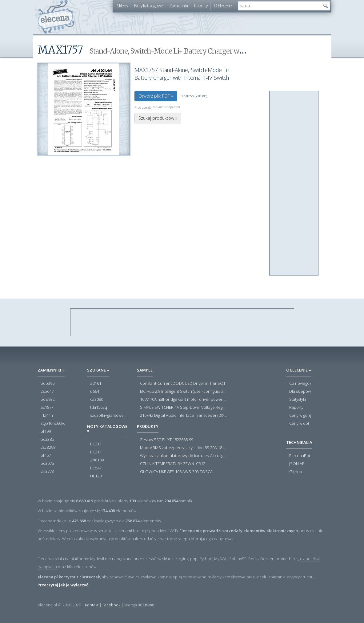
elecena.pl (56, 17)
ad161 (96, 384)
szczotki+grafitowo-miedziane (109, 416)
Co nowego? (300, 384)
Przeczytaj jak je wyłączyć (63, 585)
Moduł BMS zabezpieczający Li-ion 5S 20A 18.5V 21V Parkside (184, 448)
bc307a (47, 464)
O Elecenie (223, 6)
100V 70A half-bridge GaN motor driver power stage (184, 400)
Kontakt (92, 605)
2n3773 (47, 472)
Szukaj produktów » (158, 118)
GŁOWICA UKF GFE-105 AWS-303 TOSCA (176, 472)
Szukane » (98, 370)
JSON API (297, 464)
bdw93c (48, 400)
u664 (95, 392)
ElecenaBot (300, 456)
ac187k (47, 408)
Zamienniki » (51, 370)
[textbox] (279, 6)
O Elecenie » (299, 370)
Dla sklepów (300, 392)
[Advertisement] (294, 183)
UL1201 (97, 476)
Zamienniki (178, 6)
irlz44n (47, 416)
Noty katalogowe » (107, 428)
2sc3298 (48, 448)
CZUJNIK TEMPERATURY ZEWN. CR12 (173, 464)
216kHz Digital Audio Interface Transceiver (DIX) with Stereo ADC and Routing (184, 416)
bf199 (46, 432)
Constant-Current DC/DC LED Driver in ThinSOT (183, 384)
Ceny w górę (300, 416)
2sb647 (47, 392)
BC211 (96, 444)
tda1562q (99, 408)
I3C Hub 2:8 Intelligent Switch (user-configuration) (184, 392)
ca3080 (97, 400)
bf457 (46, 456)
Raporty (201, 6)
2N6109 (97, 460)
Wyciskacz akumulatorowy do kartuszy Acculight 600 (184, 456)
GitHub (296, 472)
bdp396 (48, 384)
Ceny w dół (299, 424)
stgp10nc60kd (53, 424)
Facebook (111, 605)
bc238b (47, 440)
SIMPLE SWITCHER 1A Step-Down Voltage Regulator (184, 408)
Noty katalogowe (148, 6)
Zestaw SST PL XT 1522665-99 (167, 440)
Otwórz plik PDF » (156, 96)
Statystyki (298, 400)
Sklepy (122, 6)
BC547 (96, 468)
